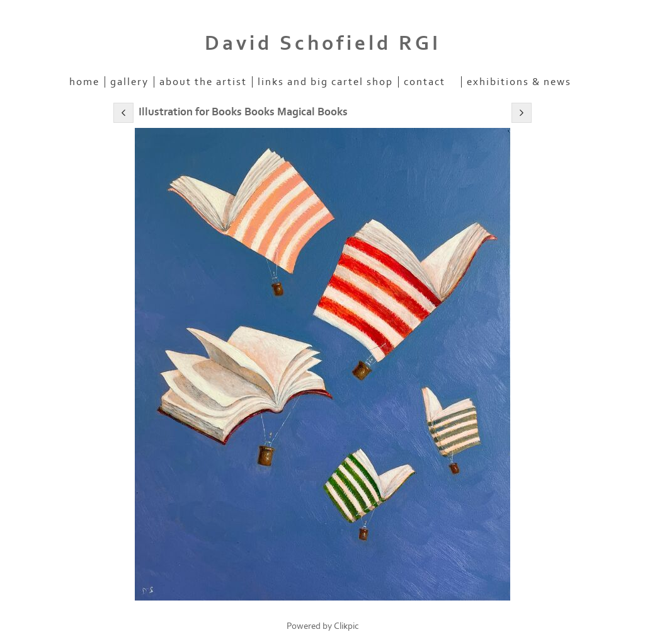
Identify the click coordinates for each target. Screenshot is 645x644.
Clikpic (346, 626)
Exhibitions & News (519, 82)
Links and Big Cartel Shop (325, 82)
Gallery (129, 82)
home (84, 82)
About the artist (203, 82)
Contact (425, 82)
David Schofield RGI (323, 43)
